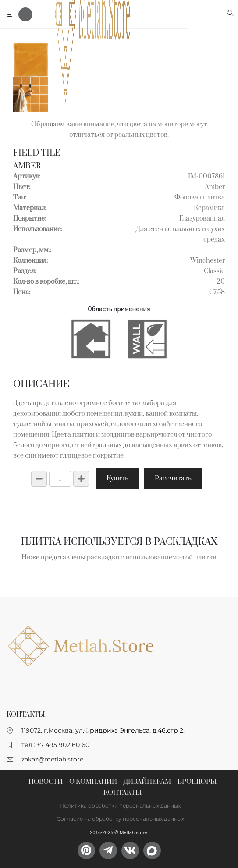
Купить (117, 478)
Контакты (123, 793)
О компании (93, 782)
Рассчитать (173, 478)
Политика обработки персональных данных (120, 806)
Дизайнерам (147, 782)
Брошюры (197, 782)
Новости (46, 782)
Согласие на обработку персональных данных (120, 819)
